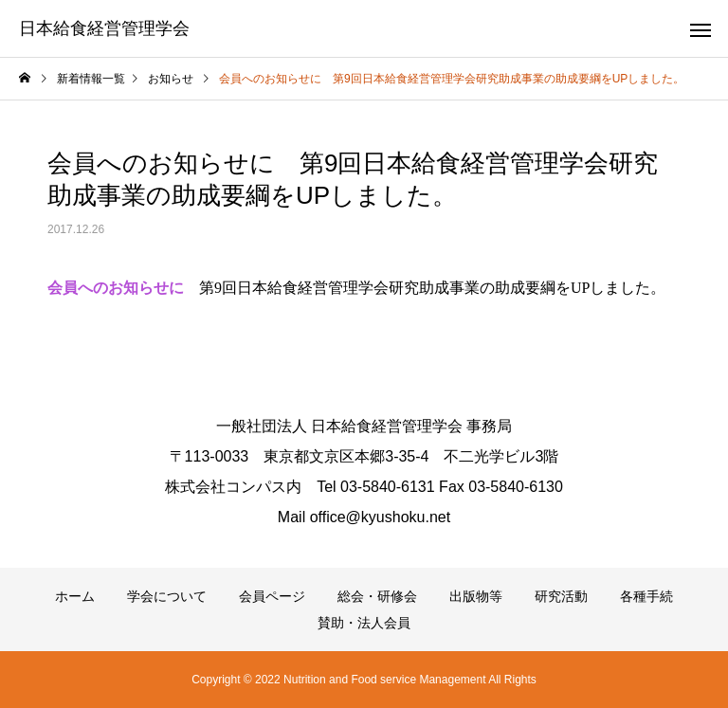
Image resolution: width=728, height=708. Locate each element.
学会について (167, 596)
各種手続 (646, 596)
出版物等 (476, 596)
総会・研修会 (377, 596)
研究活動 (561, 596)
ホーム (75, 596)
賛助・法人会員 (364, 623)
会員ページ (272, 596)
